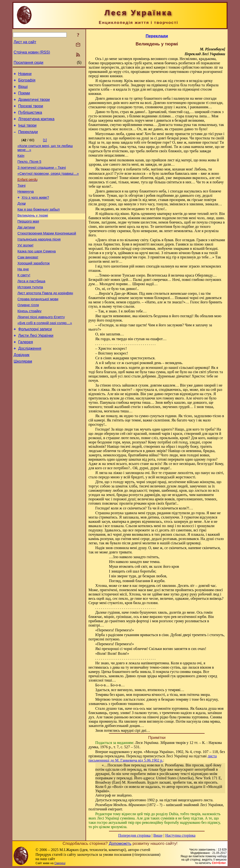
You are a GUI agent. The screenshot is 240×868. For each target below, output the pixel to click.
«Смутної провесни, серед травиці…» (48, 184)
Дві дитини (26, 245)
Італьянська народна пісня (39, 258)
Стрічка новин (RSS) (32, 52)
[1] (45, 147)
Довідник (22, 387)
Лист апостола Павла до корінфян (45, 318)
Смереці (60, 863)
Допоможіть (120, 843)
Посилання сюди (28, 63)
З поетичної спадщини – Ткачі (42, 178)
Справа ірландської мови (38, 325)
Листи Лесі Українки (36, 366)
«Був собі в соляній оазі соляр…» (45, 352)
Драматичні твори (34, 103)
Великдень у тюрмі (33, 231)
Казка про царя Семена (37, 271)
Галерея (25, 373)
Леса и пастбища (31, 305)
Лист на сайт (25, 42)
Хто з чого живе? (35, 211)
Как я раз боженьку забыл (39, 224)
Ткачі (22, 198)
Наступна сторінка (180, 835)
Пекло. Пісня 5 (29, 171)
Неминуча (26, 204)
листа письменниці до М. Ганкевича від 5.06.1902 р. (153, 758)
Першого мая (28, 238)
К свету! (24, 298)
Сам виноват (28, 278)
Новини (25, 74)
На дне (23, 291)
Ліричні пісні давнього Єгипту (41, 345)
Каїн (21, 164)
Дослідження (30, 380)
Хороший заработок (34, 285)
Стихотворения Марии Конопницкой (47, 251)
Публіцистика (30, 117)
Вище (158, 835)
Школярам (23, 394)
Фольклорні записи (35, 358)
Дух (22, 218)
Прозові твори (31, 110)
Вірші (23, 89)
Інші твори (27, 132)
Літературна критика (36, 125)
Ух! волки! (25, 265)
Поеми (24, 96)
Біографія (27, 82)
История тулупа (30, 311)
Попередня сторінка (134, 835)
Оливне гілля (28, 332)
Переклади (28, 139)
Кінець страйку (30, 338)
